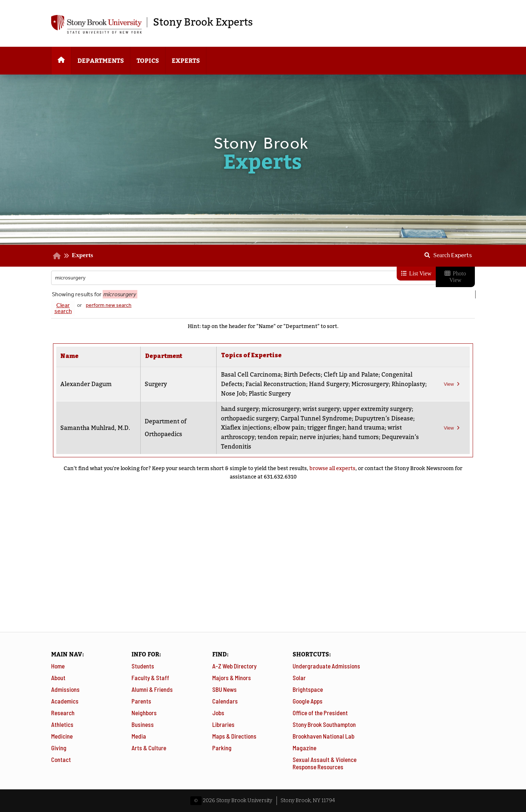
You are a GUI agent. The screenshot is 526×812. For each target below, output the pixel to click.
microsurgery (280, 409)
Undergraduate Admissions (326, 666)
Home (58, 666)
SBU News (224, 689)
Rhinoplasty (237, 394)
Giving (59, 748)
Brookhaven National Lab (323, 736)
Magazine (304, 748)
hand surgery (239, 409)
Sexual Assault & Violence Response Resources (325, 763)
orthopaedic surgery (249, 418)
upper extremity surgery (377, 409)
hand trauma (366, 428)
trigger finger (326, 428)
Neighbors (144, 713)
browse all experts (332, 468)
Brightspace (308, 689)
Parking (222, 748)
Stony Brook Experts (203, 22)
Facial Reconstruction (275, 384)
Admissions (65, 689)
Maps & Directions (234, 736)
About (58, 678)
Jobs (218, 713)
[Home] (61, 61)
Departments (101, 61)
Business (143, 724)
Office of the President (320, 713)
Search (453, 255)
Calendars (225, 701)
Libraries (223, 724)
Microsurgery (370, 384)
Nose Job (270, 394)
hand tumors (360, 437)
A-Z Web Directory (234, 666)
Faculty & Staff (150, 678)
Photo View (455, 277)
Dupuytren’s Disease (384, 418)
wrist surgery (321, 409)
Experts (186, 61)
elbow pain (288, 428)
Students (143, 666)
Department (164, 356)
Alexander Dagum (86, 384)
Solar (299, 678)
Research (63, 713)
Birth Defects (302, 375)
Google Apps (308, 701)
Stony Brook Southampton (324, 724)
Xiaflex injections (245, 428)
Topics (148, 61)
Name (69, 356)
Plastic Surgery (306, 394)
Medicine (62, 736)
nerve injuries (319, 437)
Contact (61, 759)
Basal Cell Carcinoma (251, 375)
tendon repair (277, 437)
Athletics (62, 724)
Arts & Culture (149, 748)
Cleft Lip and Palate (351, 375)
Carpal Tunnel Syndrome (316, 418)
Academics (65, 701)
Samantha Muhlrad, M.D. (95, 428)
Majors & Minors (232, 678)
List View (416, 273)
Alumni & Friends (152, 689)
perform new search (109, 305)
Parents (141, 701)
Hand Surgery (328, 384)
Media (139, 736)
